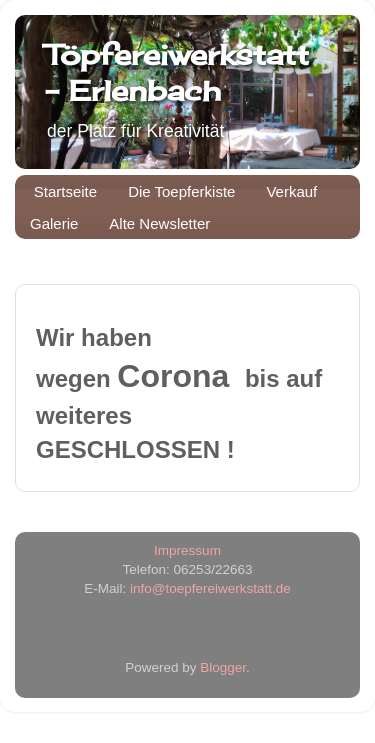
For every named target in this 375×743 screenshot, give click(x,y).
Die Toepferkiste (181, 191)
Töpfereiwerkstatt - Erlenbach (177, 72)
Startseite (65, 191)
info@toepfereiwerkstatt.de (210, 588)
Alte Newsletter (159, 223)
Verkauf (291, 191)
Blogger (223, 667)
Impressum (187, 550)
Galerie (54, 223)
